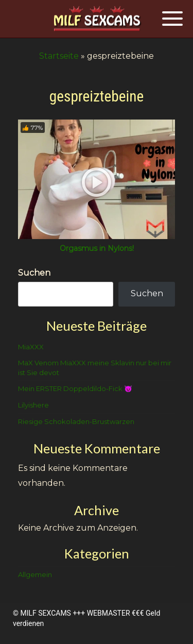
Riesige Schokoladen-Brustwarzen (76, 421)
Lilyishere (33, 405)
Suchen (34, 273)
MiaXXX (31, 347)
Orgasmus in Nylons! (97, 248)
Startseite (59, 56)
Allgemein (35, 574)
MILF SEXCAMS (45, 613)
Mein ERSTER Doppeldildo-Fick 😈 (75, 388)
